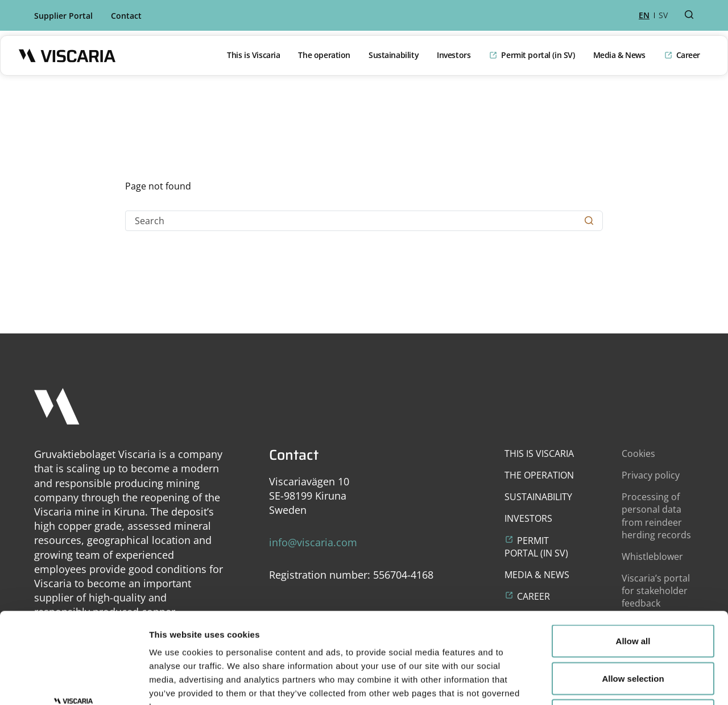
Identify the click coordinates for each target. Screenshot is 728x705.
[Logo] (67, 55)
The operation (324, 55)
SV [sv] (663, 15)
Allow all (633, 556)
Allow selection (633, 593)
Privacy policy (651, 475)
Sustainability (394, 55)
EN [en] (644, 15)
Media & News (619, 55)
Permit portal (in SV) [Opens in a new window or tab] (538, 55)
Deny (633, 630)
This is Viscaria (253, 55)
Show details (597, 683)
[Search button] (689, 15)
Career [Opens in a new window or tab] (688, 55)
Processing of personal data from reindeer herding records (656, 516)
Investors (454, 55)
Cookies (638, 453)
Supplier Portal (63, 16)
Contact (126, 16)
